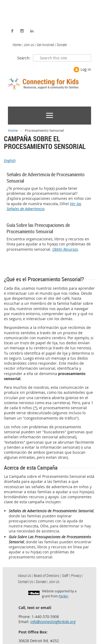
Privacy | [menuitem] (77, 575)
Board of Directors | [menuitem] (47, 575)
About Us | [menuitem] (25, 575)
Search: (24, 58)
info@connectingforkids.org (53, 622)
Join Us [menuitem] (54, 582)
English (10, 160)
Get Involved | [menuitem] (46, 45)
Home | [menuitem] (18, 45)
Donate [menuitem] (62, 45)
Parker (63, 596)
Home (13, 130)
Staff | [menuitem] (66, 575)
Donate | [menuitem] (42, 582)
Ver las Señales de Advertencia (44, 206)
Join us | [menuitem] (30, 45)
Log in (86, 69)
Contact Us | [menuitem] (26, 582)
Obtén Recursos (65, 249)
